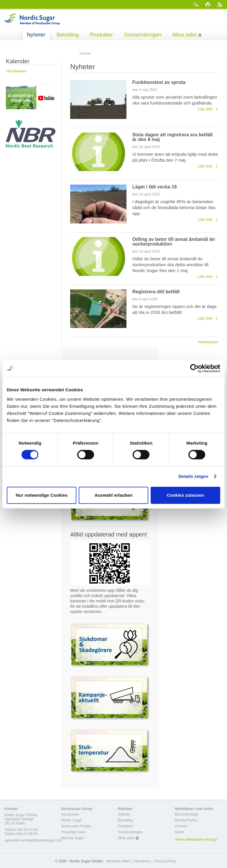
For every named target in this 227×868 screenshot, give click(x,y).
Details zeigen (193, 476)
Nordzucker (70, 814)
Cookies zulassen (185, 495)
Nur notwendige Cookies (42, 495)
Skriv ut (208, 4)
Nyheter (36, 35)
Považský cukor (74, 832)
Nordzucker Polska (76, 826)
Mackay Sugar (73, 838)
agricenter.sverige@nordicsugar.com (33, 840)
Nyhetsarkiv (208, 342)
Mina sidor (185, 35)
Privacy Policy (166, 861)
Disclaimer (142, 861)
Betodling (68, 35)
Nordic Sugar (72, 820)
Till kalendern (16, 71)
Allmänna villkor (118, 861)
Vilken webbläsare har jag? (196, 839)
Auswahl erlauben (113, 495)
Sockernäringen (143, 35)
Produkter (101, 35)
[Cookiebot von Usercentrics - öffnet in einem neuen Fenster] (194, 368)
